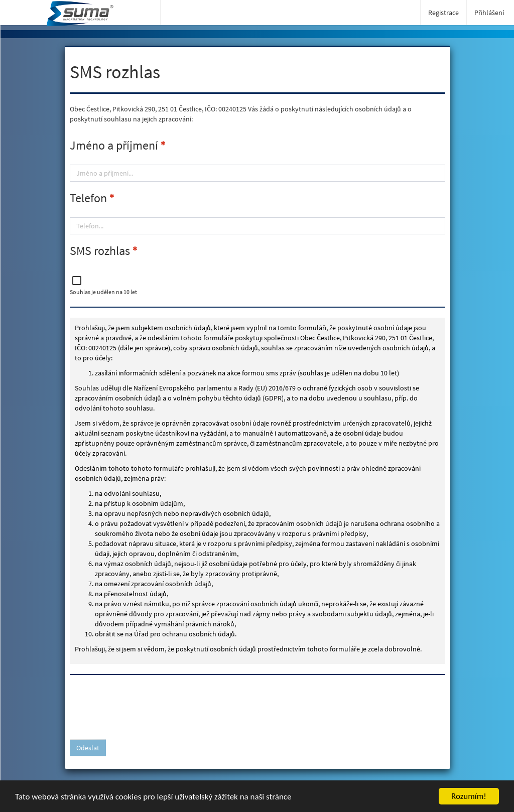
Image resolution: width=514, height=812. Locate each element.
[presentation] (146, 705)
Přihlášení (489, 13)
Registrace (443, 13)
